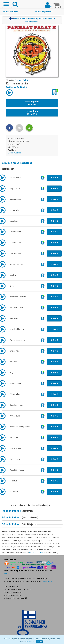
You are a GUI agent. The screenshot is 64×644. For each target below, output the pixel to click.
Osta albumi (32, 113)
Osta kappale (32, 103)
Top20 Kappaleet (44, 12)
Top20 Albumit (10, 12)
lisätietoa (30, 641)
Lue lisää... (9, 573)
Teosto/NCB (47, 581)
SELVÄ (39, 642)
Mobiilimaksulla (36, 552)
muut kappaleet (17, 163)
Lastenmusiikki (14, 153)
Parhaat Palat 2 (22, 80)
